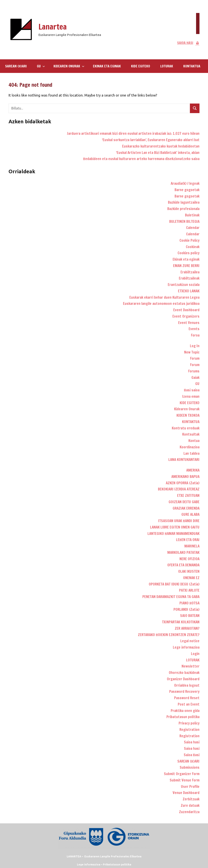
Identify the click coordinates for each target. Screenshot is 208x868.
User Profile (190, 786)
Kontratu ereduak (186, 428)
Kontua (194, 441)
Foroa (195, 335)
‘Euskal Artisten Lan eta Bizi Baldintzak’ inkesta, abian (158, 153)
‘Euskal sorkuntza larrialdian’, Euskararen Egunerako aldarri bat (151, 140)
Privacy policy (189, 723)
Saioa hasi (192, 742)
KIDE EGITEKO (141, 66)
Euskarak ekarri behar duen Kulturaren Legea (164, 297)
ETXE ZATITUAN (188, 495)
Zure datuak (190, 805)
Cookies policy (188, 253)
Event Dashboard (186, 310)
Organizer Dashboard (183, 679)
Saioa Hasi (192, 755)
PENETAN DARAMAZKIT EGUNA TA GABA (171, 597)
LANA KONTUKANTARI (184, 460)
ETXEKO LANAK (189, 291)
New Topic (192, 352)
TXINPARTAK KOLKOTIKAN (181, 622)
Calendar (193, 228)
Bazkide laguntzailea (184, 202)
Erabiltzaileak (189, 278)
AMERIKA (193, 470)
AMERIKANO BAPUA (185, 477)
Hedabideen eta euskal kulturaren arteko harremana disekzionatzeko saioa (141, 159)
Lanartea (53, 27)
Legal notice (190, 641)
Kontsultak (191, 434)
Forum (195, 358)
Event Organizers (186, 316)
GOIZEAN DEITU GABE (184, 502)
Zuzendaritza (189, 812)
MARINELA (192, 546)
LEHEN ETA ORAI (188, 540)
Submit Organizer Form (182, 774)
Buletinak (192, 215)
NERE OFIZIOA (189, 559)
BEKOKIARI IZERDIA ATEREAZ (179, 489)
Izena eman (191, 396)
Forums (194, 371)
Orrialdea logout (187, 685)
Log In (195, 346)
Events (194, 329)
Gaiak (195, 377)
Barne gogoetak (187, 190)
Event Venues (189, 323)
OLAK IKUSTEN (189, 571)
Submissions (190, 767)
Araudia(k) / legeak (185, 183)
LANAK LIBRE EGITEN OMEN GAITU (175, 527)
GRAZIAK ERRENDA (186, 508)
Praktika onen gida (185, 711)
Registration (189, 729)
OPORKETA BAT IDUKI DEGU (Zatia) (174, 584)
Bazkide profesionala (183, 209)
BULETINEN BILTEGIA (184, 221)
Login (195, 654)
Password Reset (187, 698)
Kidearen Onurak (69, 66)
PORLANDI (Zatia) (186, 609)
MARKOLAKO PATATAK (183, 552)
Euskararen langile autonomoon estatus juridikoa (161, 303)
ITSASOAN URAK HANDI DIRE (179, 521)
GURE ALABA (190, 514)
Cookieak (193, 247)
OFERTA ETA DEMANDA (183, 565)
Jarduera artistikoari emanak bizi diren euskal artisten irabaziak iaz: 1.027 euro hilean (133, 133)
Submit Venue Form (185, 780)
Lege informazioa (186, 647)
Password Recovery (184, 691)
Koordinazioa (190, 447)
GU (41, 66)
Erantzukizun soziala (184, 285)
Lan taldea (191, 453)
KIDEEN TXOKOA (188, 415)
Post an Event (189, 704)
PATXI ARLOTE (189, 590)
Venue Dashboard (186, 793)
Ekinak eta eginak (107, 66)
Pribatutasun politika (183, 717)
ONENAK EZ (191, 578)
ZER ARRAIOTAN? (187, 628)
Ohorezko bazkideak (184, 673)
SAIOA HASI (188, 43)
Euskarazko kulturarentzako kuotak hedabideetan (161, 146)
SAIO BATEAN (190, 616)
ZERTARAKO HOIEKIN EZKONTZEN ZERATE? (169, 635)
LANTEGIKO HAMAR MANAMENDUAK (173, 533)
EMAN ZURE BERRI (186, 266)
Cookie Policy (189, 240)
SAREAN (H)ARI (16, 66)
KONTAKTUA (192, 66)
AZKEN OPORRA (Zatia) (183, 483)
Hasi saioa (192, 390)
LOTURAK (167, 66)
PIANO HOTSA (189, 603)
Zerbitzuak (191, 799)
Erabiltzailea (190, 272)
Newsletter (191, 666)
